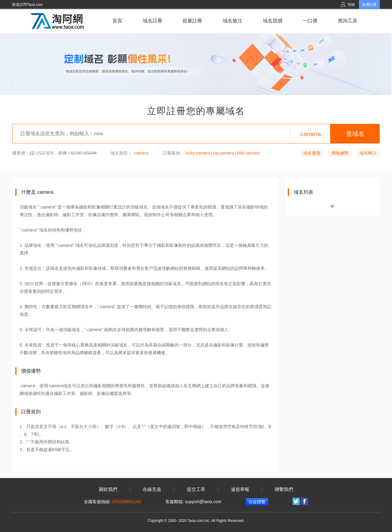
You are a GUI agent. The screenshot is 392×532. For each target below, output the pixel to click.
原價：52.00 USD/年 (77, 153)
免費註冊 (369, 5)
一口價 (310, 21)
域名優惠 (312, 153)
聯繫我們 (284, 489)
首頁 (117, 21)
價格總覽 (340, 153)
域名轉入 (368, 153)
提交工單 (196, 489)
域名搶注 (232, 21)
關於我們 (108, 489)
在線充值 (152, 489)
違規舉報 (240, 489)
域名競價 (273, 21)
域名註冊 (153, 21)
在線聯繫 (257, 502)
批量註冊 (192, 21)
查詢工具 (348, 21)
